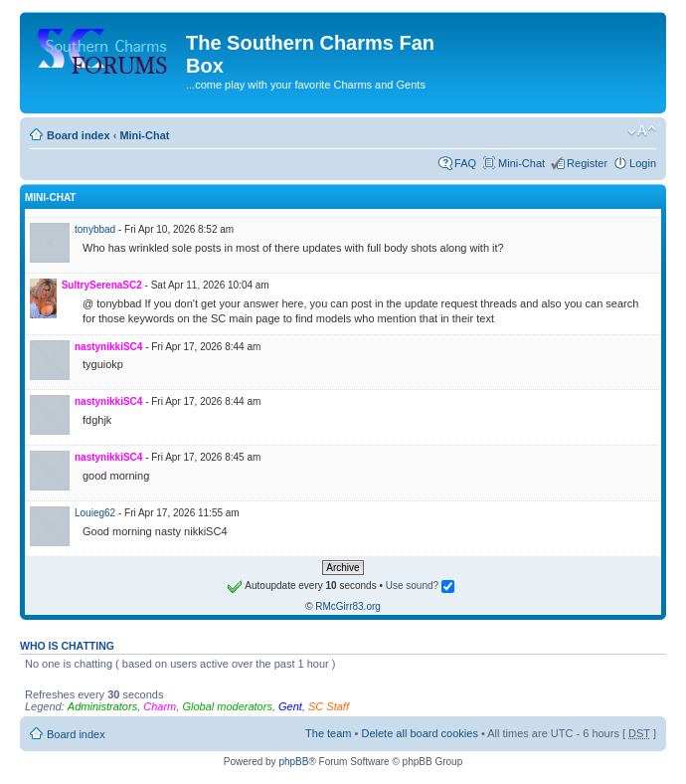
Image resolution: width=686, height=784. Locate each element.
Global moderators (227, 706)
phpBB (293, 762)
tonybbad (95, 229)
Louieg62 (95, 513)
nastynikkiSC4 (108, 347)
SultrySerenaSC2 (102, 285)
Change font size (642, 131)
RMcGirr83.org (348, 606)
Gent (290, 706)
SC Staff (329, 706)
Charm (160, 706)
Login (643, 163)
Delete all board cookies (419, 733)
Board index (79, 135)
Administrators (102, 706)
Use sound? (420, 586)
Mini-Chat (144, 135)
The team (328, 733)
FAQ (465, 163)
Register (587, 163)
